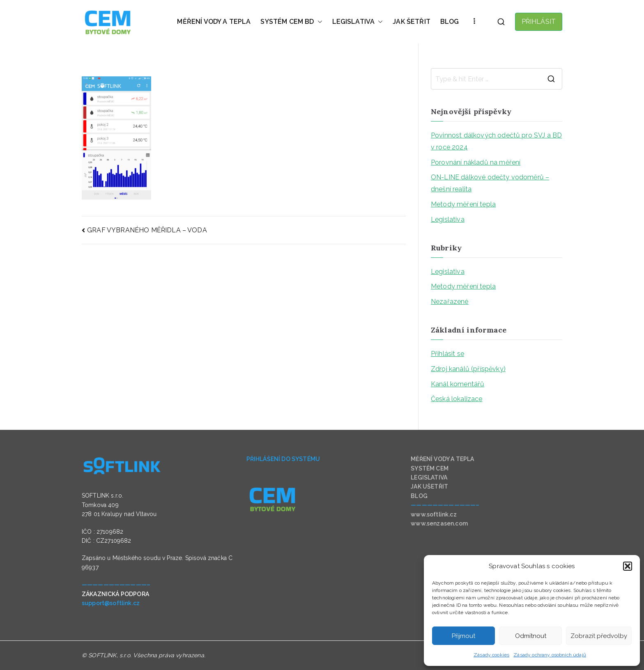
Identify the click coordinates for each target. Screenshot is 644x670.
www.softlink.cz (434, 514)
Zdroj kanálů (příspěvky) (468, 369)
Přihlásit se (447, 354)
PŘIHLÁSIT (539, 22)
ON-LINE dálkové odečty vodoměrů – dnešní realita (490, 183)
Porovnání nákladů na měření (476, 162)
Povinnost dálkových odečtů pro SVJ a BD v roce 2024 (496, 141)
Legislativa (448, 219)
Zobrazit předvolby (599, 636)
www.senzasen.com (439, 523)
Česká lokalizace (457, 399)
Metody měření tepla (463, 204)
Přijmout (463, 636)
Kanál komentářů (458, 384)
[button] (628, 566)
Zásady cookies (491, 655)
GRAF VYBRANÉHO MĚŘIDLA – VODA (147, 230)
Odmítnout (531, 636)
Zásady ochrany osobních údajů (550, 655)
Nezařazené (450, 302)
